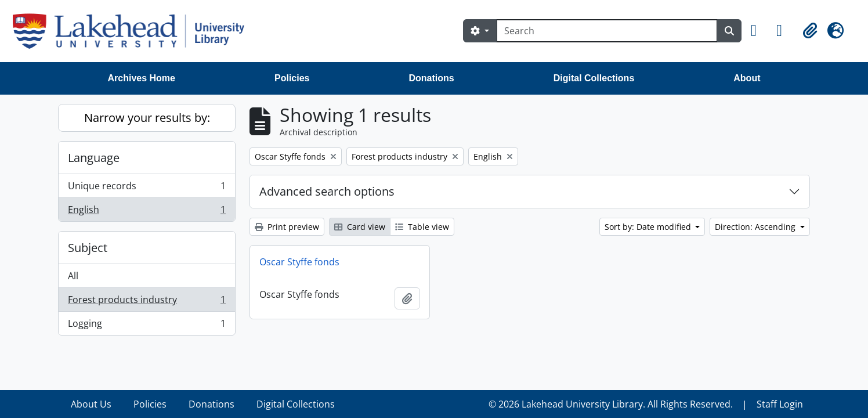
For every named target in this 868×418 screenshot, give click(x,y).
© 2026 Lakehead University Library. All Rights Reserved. (611, 404)
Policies (292, 78)
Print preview (287, 227)
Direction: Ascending (756, 227)
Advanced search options (327, 191)
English (147, 212)
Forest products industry (147, 302)
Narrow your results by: (147, 118)
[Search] (607, 31)
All (73, 276)
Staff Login (780, 404)
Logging (147, 326)
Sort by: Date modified (649, 227)
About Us (91, 404)
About (747, 78)
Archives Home (142, 78)
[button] (759, 31)
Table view (422, 227)
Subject (88, 248)
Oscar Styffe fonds (299, 262)
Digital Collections (594, 78)
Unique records (147, 188)
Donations (431, 78)
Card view (360, 227)
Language (94, 158)
